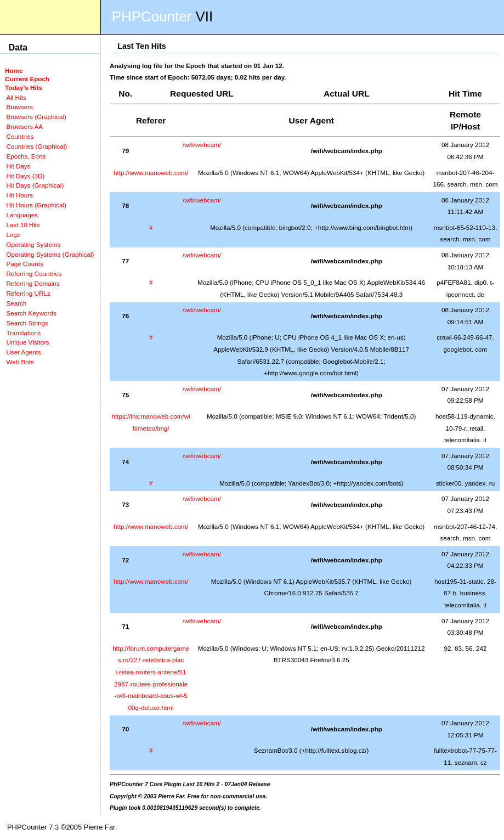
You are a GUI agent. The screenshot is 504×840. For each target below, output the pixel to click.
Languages (22, 215)
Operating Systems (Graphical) (50, 254)
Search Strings (27, 323)
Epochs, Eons (26, 156)
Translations (23, 333)
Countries (20, 136)
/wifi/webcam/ (202, 145)
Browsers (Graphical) (36, 117)
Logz (13, 235)
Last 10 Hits (23, 225)
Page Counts (24, 264)
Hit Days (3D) (25, 176)
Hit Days (18, 166)
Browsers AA (24, 126)
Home (14, 71)
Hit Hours (19, 195)
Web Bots (20, 362)
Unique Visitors (27, 342)
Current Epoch (27, 79)
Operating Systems (33, 244)
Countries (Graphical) (36, 146)
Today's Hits (24, 88)
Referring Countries (34, 274)
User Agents (24, 352)
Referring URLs (28, 293)
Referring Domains (33, 283)
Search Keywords (31, 313)
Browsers (19, 107)
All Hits (16, 97)
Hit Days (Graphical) (35, 185)
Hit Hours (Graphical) (36, 205)
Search (16, 303)
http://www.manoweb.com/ (151, 173)
